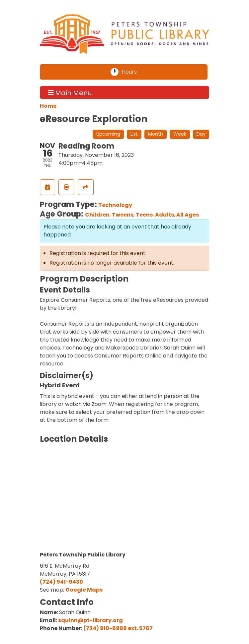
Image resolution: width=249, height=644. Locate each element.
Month (156, 134)
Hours (133, 72)
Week (180, 134)
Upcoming (108, 134)
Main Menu (70, 93)
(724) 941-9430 (61, 582)
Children (97, 215)
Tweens (123, 215)
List (134, 134)
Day (201, 134)
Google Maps (84, 590)
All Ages (188, 215)
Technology (115, 205)
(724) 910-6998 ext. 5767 (118, 628)
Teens (144, 215)
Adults (165, 215)
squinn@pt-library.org (90, 620)
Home (48, 106)
